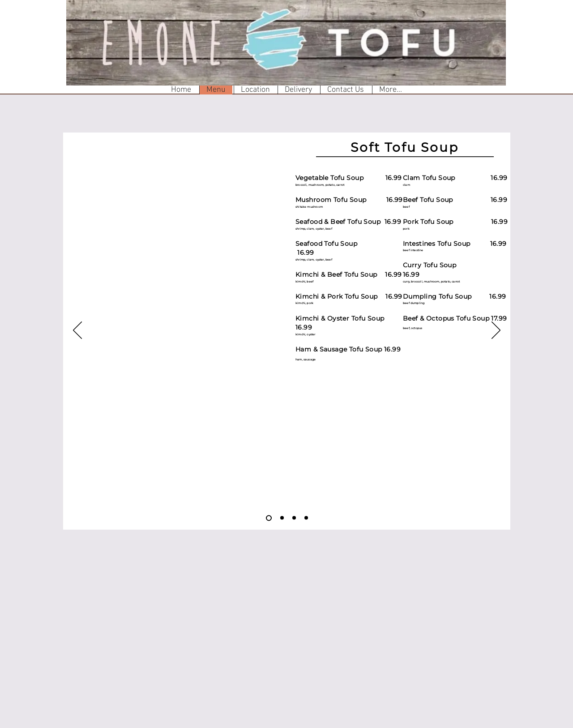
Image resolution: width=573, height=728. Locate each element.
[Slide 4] (306, 518)
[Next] (496, 331)
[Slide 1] (269, 518)
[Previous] (77, 331)
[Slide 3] (294, 518)
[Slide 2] (282, 518)
